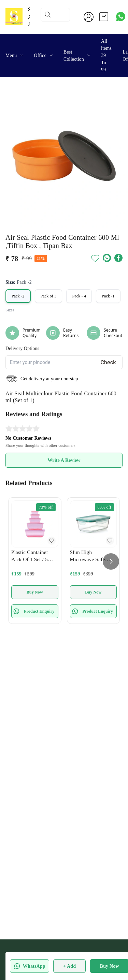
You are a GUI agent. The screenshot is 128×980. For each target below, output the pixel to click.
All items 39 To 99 (106, 55)
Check (108, 362)
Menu (11, 55)
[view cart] (104, 17)
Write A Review (64, 460)
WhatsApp (30, 966)
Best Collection (74, 56)
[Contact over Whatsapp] (121, 17)
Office (40, 55)
